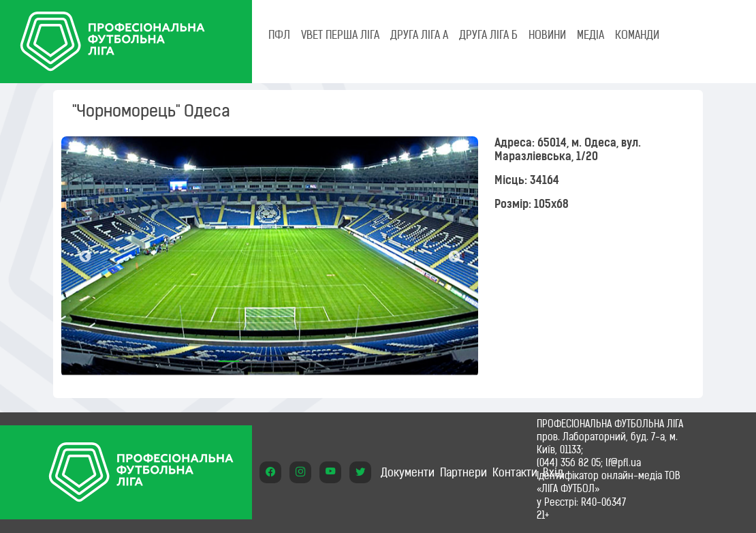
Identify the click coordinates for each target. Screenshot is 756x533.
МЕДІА (590, 35)
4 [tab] (311, 356)
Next (454, 257)
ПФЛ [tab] (279, 35)
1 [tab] (229, 356)
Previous (85, 257)
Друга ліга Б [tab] (488, 35)
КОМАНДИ (637, 35)
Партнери (463, 472)
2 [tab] (256, 356)
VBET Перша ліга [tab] (340, 35)
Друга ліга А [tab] (419, 35)
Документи (408, 472)
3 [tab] (283, 356)
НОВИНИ (547, 35)
